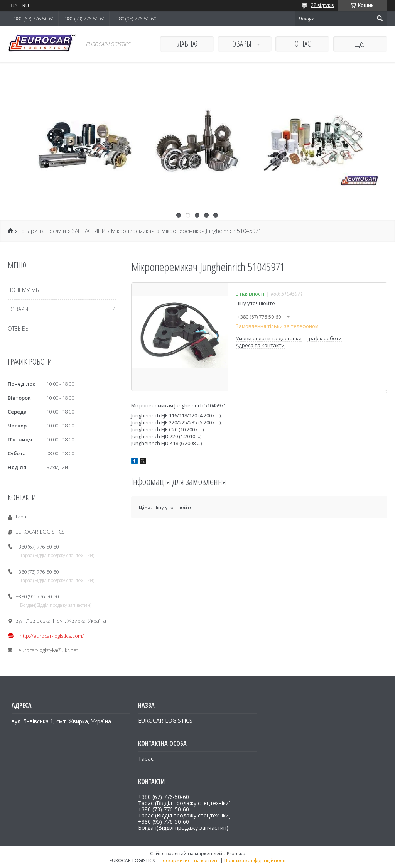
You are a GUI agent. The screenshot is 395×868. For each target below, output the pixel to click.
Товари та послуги (42, 231)
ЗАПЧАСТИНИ (89, 231)
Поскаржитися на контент (189, 860)
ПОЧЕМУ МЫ (24, 290)
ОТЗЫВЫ (19, 328)
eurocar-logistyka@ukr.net (48, 650)
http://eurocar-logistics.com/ (52, 636)
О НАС (303, 44)
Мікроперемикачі (133, 231)
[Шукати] (380, 19)
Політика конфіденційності (255, 860)
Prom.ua (236, 854)
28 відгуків (322, 5)
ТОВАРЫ (241, 44)
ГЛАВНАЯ (187, 44)
